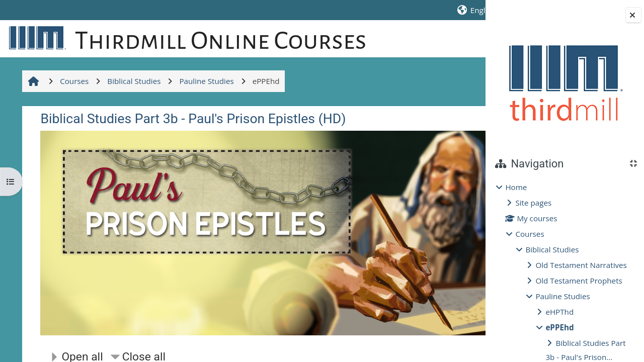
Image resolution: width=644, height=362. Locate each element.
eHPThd (559, 312)
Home (516, 187)
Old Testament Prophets (579, 281)
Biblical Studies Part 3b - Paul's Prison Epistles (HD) (192, 151)
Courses (530, 234)
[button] (382, 10)
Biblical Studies (552, 249)
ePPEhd (559, 327)
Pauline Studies (562, 296)
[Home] (35, 37)
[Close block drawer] (633, 15)
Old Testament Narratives (581, 265)
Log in (467, 10)
